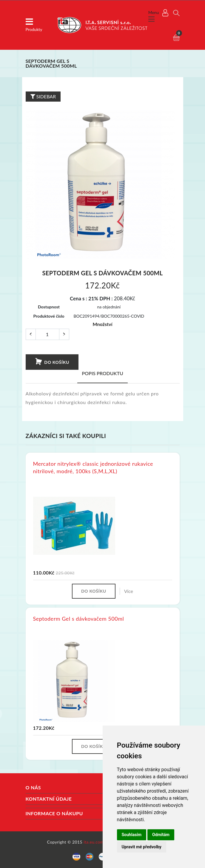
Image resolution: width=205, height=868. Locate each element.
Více (129, 591)
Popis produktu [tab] (102, 373)
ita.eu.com (94, 842)
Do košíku (52, 362)
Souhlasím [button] (132, 835)
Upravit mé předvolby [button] (142, 847)
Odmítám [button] (161, 835)
